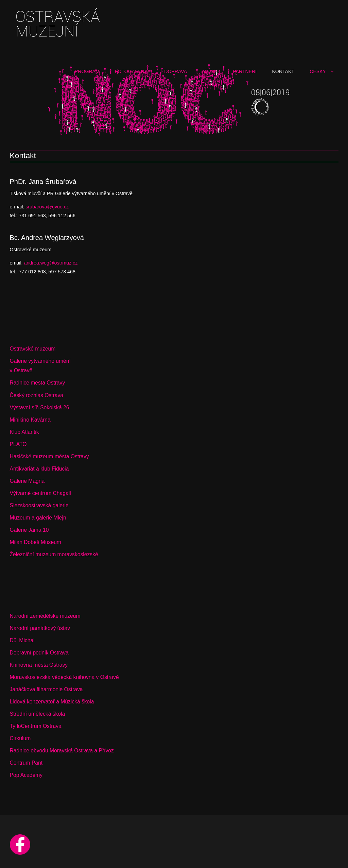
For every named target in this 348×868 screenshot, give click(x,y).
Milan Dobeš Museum (36, 542)
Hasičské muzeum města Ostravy (49, 456)
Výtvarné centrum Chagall (40, 493)
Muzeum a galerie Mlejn (38, 518)
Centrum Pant (26, 763)
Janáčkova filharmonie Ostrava (46, 689)
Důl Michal (22, 640)
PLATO (18, 444)
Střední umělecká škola (38, 714)
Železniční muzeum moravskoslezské (54, 554)
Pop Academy (26, 775)
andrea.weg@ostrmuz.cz (51, 263)
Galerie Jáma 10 (29, 530)
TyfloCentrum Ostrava (36, 726)
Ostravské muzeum (33, 349)
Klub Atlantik (24, 432)
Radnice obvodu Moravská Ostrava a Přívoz (62, 751)
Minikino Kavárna (30, 420)
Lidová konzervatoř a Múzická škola (52, 702)
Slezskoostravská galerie (39, 505)
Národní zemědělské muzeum (45, 616)
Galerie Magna (27, 481)
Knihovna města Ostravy (39, 665)
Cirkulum (20, 738)
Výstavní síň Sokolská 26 (40, 407)
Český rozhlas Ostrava (37, 395)
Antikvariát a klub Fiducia (39, 469)
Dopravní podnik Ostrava (39, 653)
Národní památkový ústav (40, 628)
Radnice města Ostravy (38, 383)
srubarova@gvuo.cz (47, 207)
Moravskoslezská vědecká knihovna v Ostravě (64, 677)
